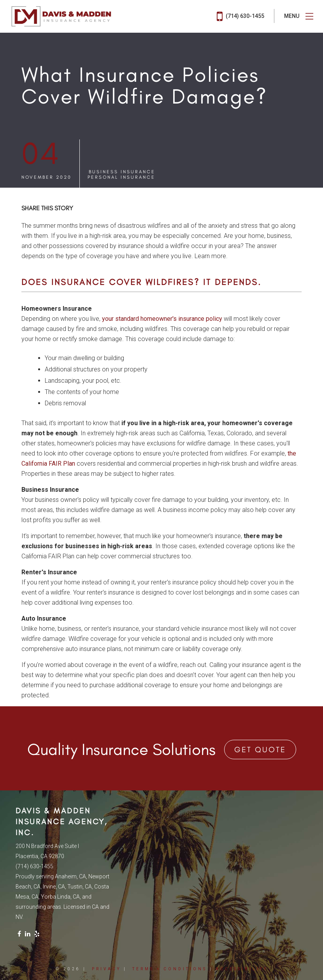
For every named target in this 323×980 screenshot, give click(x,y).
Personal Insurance (121, 177)
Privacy (106, 969)
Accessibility (242, 969)
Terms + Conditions (170, 969)
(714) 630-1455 (240, 16)
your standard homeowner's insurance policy (162, 319)
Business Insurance (122, 172)
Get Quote (260, 750)
